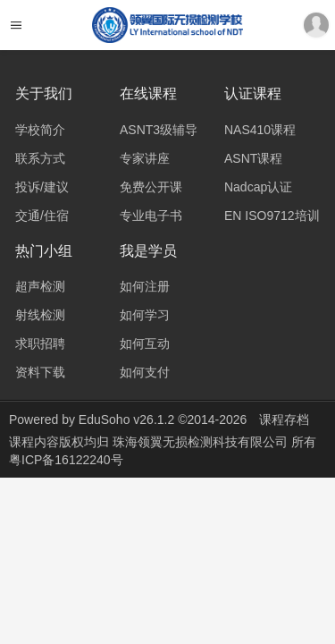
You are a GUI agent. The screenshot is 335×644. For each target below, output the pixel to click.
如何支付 (145, 372)
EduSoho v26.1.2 (126, 419)
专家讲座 (145, 158)
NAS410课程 (260, 130)
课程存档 (284, 419)
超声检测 (40, 286)
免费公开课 (151, 187)
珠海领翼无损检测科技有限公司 (202, 442)
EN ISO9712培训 (272, 216)
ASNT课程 (253, 158)
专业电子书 (151, 216)
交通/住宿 (42, 216)
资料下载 (40, 372)
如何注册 (145, 286)
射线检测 (40, 315)
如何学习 (145, 315)
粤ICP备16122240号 (66, 460)
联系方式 (40, 158)
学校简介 (40, 130)
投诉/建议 (42, 187)
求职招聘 (40, 343)
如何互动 (145, 343)
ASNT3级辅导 (159, 130)
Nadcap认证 (258, 187)
